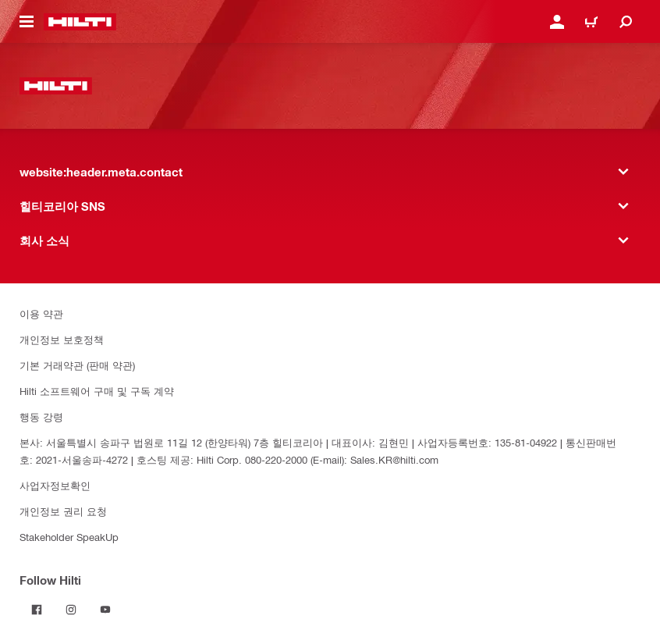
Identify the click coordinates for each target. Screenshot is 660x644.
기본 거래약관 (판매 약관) (77, 365)
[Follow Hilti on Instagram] (71, 610)
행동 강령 (41, 416)
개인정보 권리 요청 (63, 511)
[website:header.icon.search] (626, 22)
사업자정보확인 (55, 485)
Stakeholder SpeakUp (69, 537)
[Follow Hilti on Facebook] (37, 610)
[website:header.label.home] (80, 22)
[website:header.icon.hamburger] (27, 22)
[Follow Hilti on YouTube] (105, 610)
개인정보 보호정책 (62, 339)
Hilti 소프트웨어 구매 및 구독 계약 (97, 391)
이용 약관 (41, 313)
